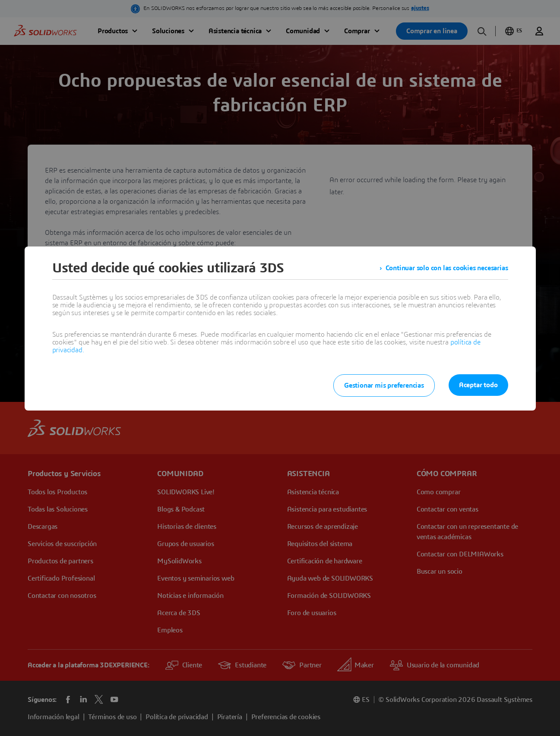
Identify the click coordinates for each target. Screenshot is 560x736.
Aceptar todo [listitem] (478, 385)
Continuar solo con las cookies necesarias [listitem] (447, 268)
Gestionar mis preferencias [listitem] (384, 385)
